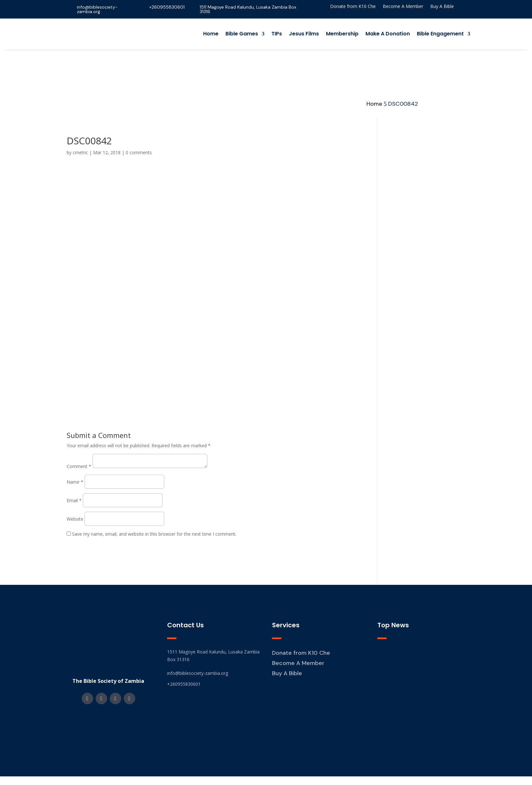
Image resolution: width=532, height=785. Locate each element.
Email (74, 500)
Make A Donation (388, 34)
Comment (79, 466)
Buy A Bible (442, 7)
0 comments (139, 152)
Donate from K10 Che (353, 7)
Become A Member (403, 7)
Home (211, 34)
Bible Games (242, 34)
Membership (342, 34)
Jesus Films (304, 34)
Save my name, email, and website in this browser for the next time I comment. (154, 534)
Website (75, 519)
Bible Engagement (440, 34)
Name (75, 482)
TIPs (277, 34)
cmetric (80, 152)
